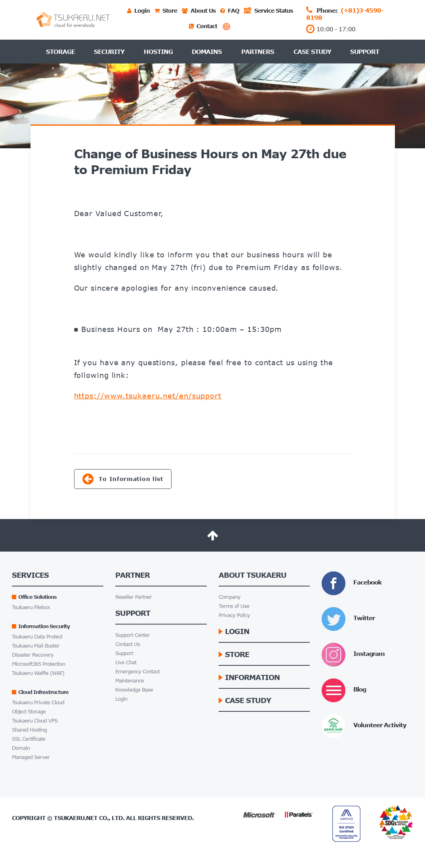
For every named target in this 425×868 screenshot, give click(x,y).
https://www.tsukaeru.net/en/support (148, 396)
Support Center (132, 635)
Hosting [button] (158, 52)
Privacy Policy (234, 615)
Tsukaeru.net (76, 818)
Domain (21, 748)
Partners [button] (258, 52)
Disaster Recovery (33, 655)
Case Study (312, 52)
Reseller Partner (133, 597)
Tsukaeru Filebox (31, 607)
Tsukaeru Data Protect (37, 637)
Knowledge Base (134, 690)
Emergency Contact (137, 672)
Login (121, 699)
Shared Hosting (29, 730)
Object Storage (29, 712)
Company (230, 597)
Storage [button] (60, 52)
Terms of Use (234, 606)
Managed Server (31, 757)
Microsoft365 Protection (38, 664)
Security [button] (109, 52)
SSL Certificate (29, 739)
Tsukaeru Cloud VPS (35, 721)
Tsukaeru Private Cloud (38, 702)
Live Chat (126, 662)
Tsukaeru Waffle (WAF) (38, 673)
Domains (207, 52)
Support (365, 52)
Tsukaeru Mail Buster (36, 646)
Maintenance (130, 681)
